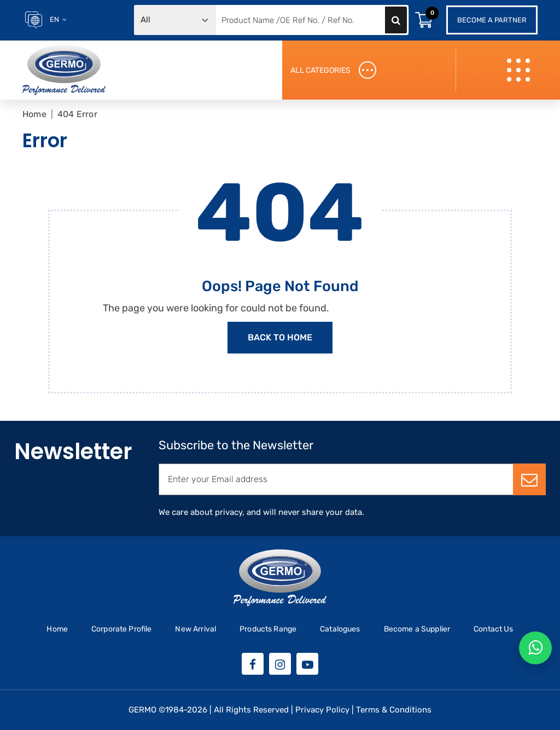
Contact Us (494, 629)
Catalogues (340, 629)
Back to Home (280, 337)
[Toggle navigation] (520, 70)
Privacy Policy (322, 710)
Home (34, 114)
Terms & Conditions (394, 710)
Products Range (268, 629)
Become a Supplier (417, 629)
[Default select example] (175, 20)
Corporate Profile (122, 629)
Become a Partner (492, 20)
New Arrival (196, 629)
